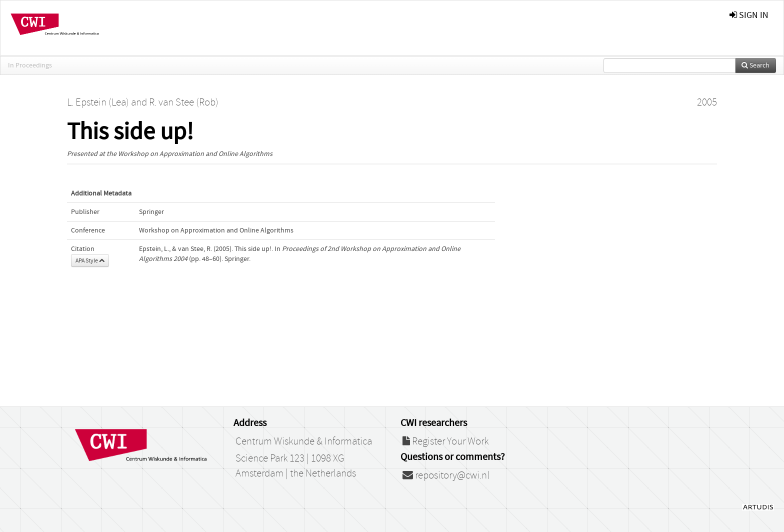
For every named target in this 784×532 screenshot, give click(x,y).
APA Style (90, 260)
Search (755, 65)
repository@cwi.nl (446, 475)
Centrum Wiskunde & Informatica (304, 441)
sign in (749, 15)
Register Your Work (445, 441)
